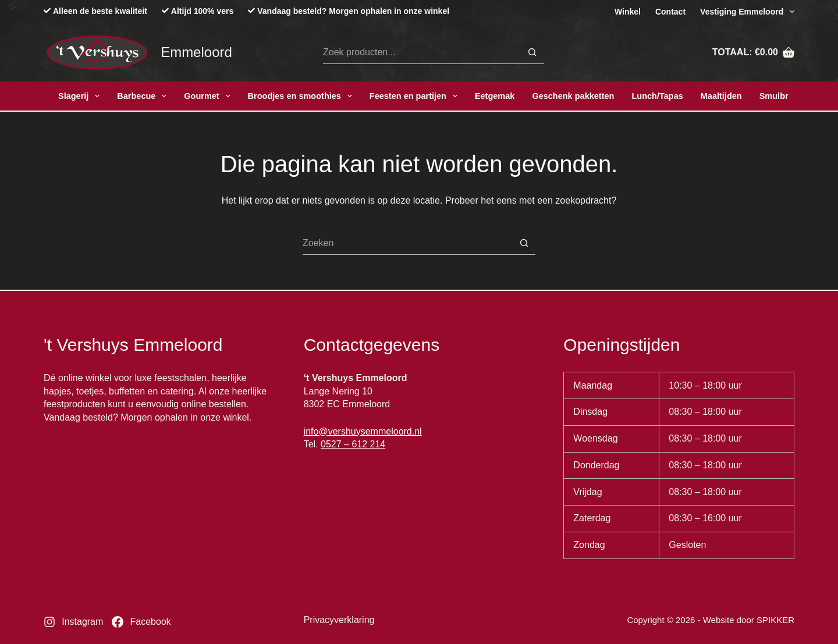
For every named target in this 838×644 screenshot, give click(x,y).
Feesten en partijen (416, 96)
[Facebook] (141, 622)
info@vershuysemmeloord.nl (363, 431)
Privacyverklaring (339, 620)
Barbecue (144, 96)
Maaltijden (721, 96)
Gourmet (209, 96)
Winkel (628, 12)
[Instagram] (73, 622)
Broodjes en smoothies (302, 96)
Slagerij (81, 96)
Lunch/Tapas (657, 96)
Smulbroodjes (788, 96)
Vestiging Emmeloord (747, 12)
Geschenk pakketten (573, 96)
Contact (670, 12)
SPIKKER (775, 620)
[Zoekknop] (532, 52)
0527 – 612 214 (353, 444)
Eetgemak (495, 96)
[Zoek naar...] (422, 52)
